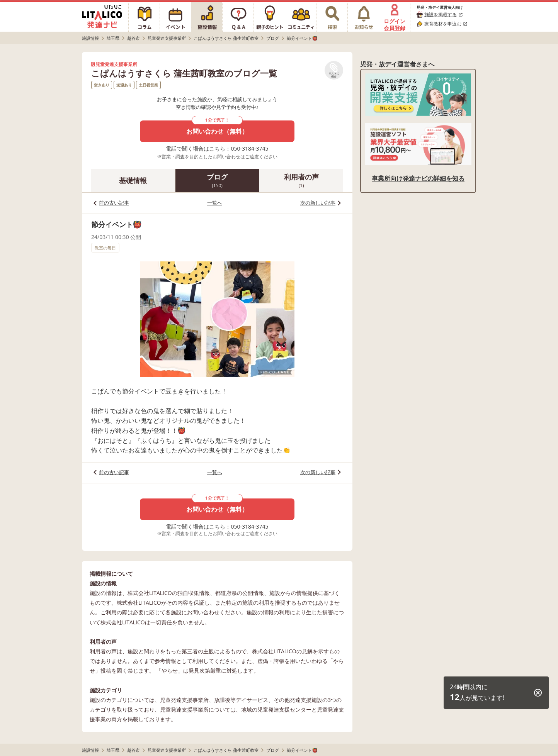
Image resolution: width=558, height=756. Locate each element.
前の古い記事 (114, 203)
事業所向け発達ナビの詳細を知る (418, 178)
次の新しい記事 (318, 203)
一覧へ (215, 203)
